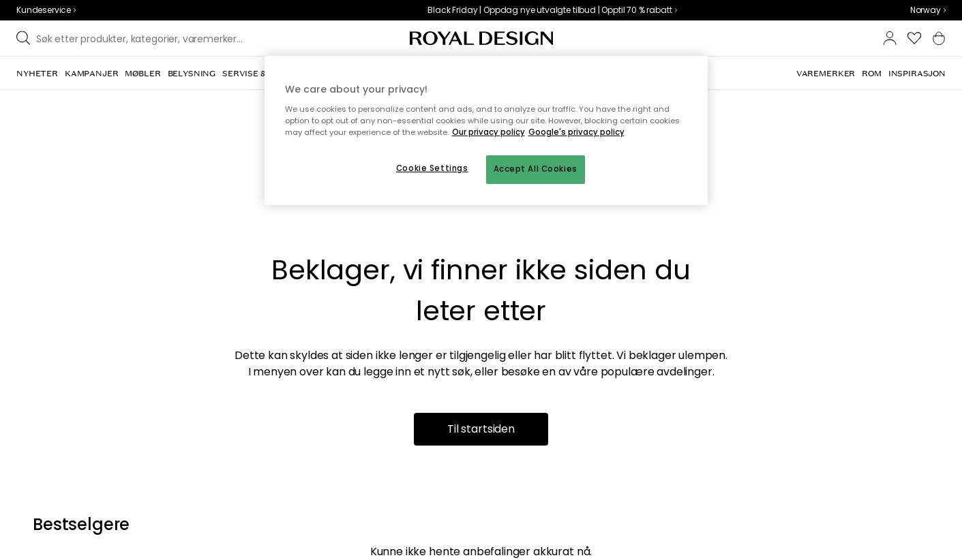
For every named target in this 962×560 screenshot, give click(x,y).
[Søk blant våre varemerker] (144, 38)
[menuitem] (37, 74)
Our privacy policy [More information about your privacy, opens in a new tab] (488, 132)
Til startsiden (481, 429)
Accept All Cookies (536, 169)
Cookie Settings (432, 168)
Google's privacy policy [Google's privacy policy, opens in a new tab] (576, 132)
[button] (928, 10)
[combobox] (928, 10)
